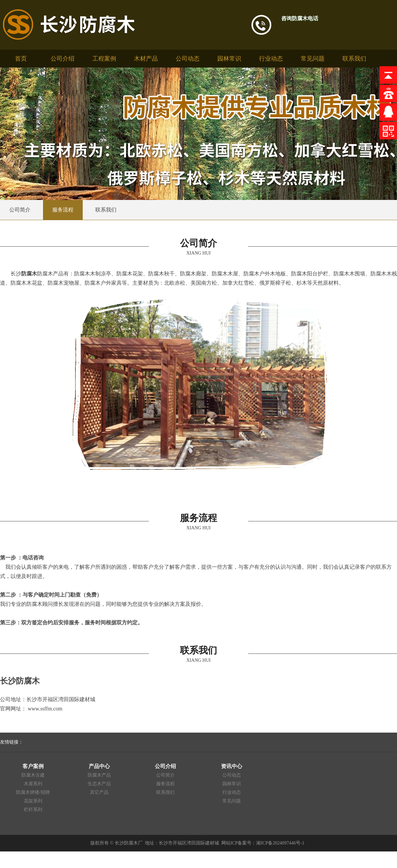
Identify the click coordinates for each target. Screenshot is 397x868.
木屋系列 (33, 784)
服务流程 (165, 784)
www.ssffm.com (45, 709)
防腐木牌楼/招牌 (33, 792)
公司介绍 (63, 59)
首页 (21, 59)
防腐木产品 (99, 775)
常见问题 (313, 59)
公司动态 (188, 59)
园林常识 (229, 59)
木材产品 (146, 59)
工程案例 (104, 59)
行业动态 (271, 59)
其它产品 (99, 792)
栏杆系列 (33, 810)
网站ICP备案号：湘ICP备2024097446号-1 (263, 843)
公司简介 (165, 775)
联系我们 (354, 59)
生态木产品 (99, 784)
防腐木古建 (33, 775)
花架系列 (33, 801)
